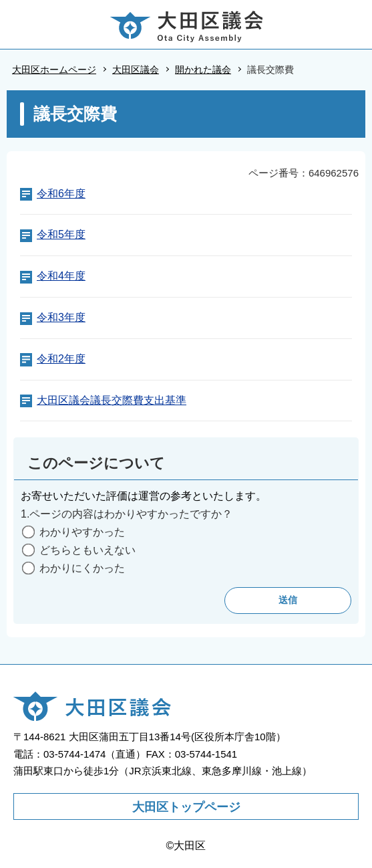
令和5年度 (61, 234)
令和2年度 (61, 359)
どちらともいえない (87, 550)
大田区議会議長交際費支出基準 (112, 400)
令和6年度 (61, 194)
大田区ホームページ (54, 70)
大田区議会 (136, 70)
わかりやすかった (82, 532)
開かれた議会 (203, 70)
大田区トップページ (186, 807)
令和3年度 (61, 317)
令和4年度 (61, 276)
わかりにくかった (82, 568)
